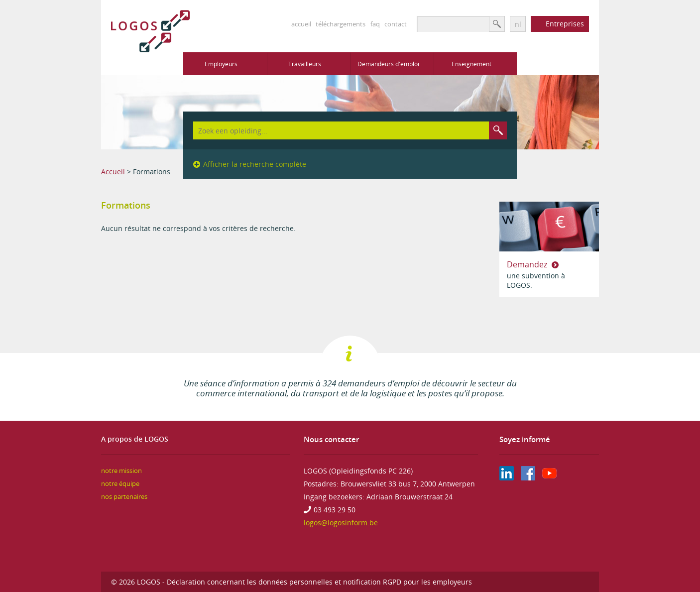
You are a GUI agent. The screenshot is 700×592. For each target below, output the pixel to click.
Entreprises (565, 24)
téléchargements (341, 24)
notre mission (121, 471)
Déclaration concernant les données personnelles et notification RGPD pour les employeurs (319, 582)
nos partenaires (124, 497)
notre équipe (120, 484)
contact (396, 24)
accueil (301, 24)
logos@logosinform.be (341, 523)
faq (375, 24)
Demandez (528, 264)
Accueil (113, 172)
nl (518, 24)
